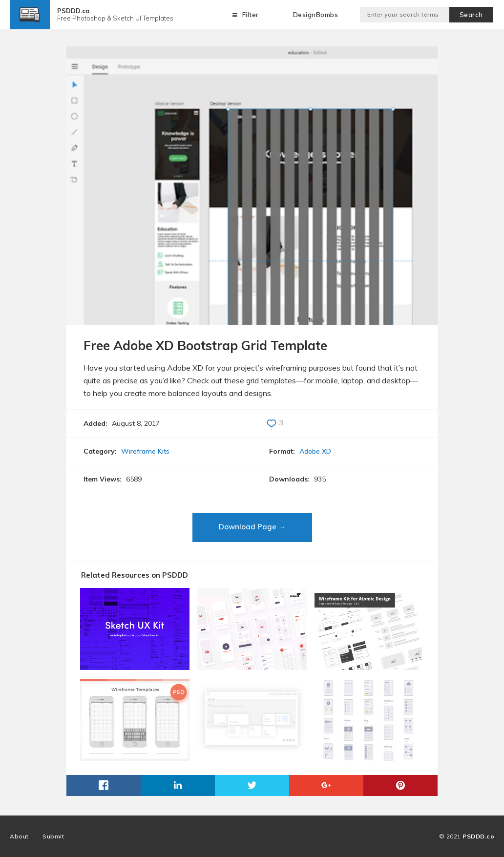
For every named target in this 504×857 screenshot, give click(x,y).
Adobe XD (315, 451)
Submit (53, 836)
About (19, 836)
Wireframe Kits (145, 451)
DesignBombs (316, 15)
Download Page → (252, 527)
